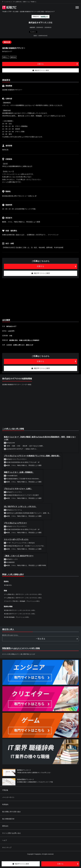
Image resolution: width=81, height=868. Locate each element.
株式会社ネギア (50, 12)
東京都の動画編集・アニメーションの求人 (17, 617)
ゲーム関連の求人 (9, 594)
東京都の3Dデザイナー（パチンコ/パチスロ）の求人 (20, 610)
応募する (40, 64)
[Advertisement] (40, 298)
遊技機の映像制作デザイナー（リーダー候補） (17, 385)
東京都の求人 (8, 585)
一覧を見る (41, 639)
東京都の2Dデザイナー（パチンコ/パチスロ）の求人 (20, 614)
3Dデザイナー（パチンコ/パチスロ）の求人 (29, 594)
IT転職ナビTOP (7, 12)
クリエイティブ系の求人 (11, 601)
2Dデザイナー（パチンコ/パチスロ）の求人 (29, 598)
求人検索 (16, 12)
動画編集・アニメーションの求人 (30, 601)
